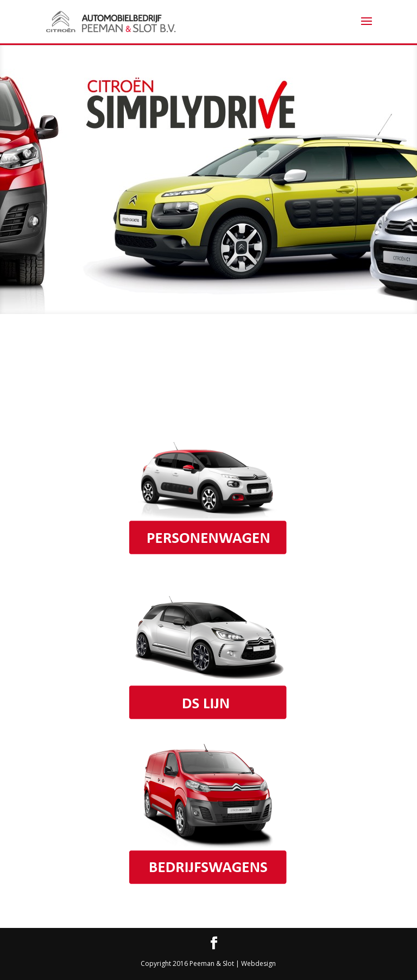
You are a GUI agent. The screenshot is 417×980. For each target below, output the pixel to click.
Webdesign (258, 963)
